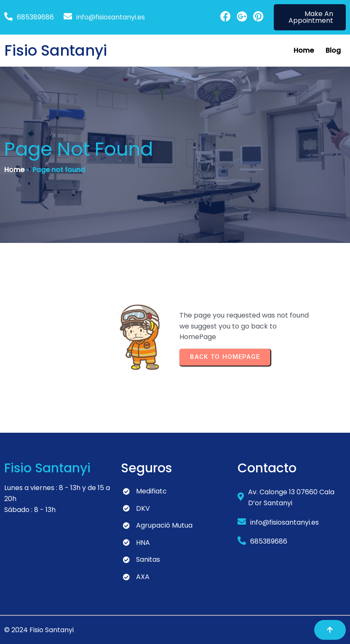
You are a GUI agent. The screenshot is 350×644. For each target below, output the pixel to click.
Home (14, 170)
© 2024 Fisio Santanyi (39, 630)
